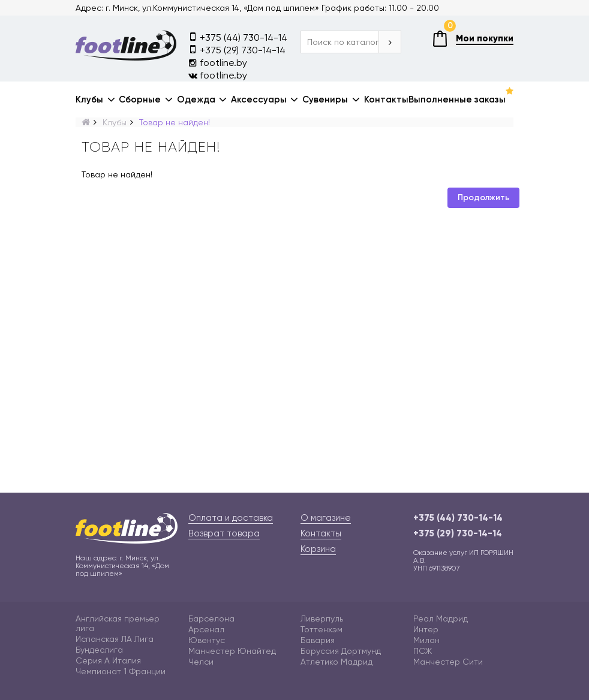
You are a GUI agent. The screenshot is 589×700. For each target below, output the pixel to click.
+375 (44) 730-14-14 (238, 37)
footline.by (218, 63)
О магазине (326, 518)
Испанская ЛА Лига (115, 639)
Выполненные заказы (457, 99)
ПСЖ (423, 651)
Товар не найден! (175, 122)
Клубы (89, 99)
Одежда (196, 99)
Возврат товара (224, 533)
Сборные (140, 99)
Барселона (211, 618)
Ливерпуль (322, 618)
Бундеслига (99, 650)
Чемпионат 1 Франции (121, 671)
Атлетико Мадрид (336, 662)
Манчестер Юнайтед (232, 651)
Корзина (318, 549)
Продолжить (483, 197)
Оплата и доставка (231, 518)
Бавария (318, 640)
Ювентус (207, 640)
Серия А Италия (108, 660)
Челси (201, 662)
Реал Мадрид (441, 618)
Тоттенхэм (321, 629)
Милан (426, 640)
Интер (426, 629)
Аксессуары (259, 99)
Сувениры (325, 99)
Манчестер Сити (448, 662)
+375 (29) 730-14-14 (237, 49)
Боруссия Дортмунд (341, 651)
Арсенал (206, 629)
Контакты (386, 99)
